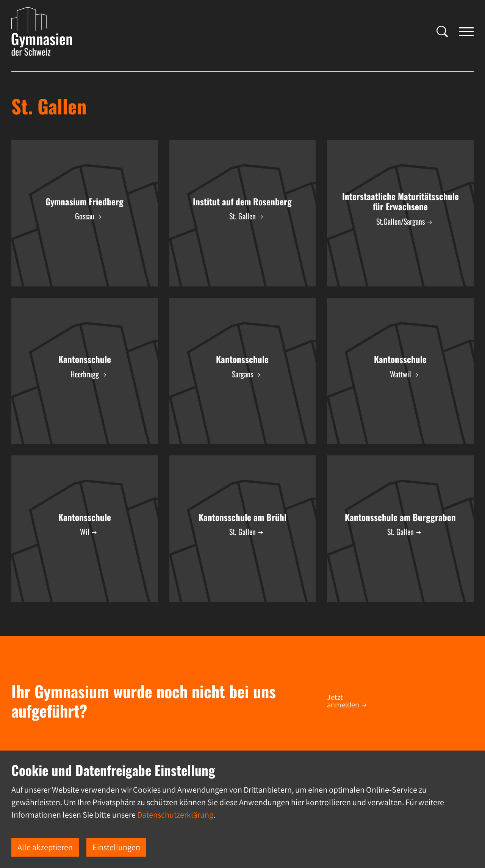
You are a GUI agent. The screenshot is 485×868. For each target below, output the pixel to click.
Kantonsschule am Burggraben (400, 517)
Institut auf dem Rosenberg (242, 202)
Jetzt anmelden (343, 701)
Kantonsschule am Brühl (242, 517)
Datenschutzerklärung (175, 815)
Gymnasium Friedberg (84, 202)
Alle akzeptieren (45, 847)
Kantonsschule (85, 359)
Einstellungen (116, 847)
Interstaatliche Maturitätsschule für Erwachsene (401, 202)
